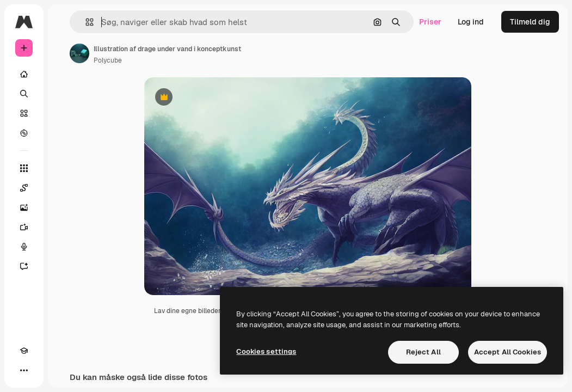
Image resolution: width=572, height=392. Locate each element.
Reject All (423, 352)
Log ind (471, 22)
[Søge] (24, 94)
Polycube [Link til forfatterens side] (108, 60)
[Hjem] (24, 74)
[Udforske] (24, 133)
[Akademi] (24, 351)
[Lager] (24, 113)
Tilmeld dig (530, 22)
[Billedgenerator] (24, 207)
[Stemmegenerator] (24, 247)
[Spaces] (24, 188)
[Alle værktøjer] (24, 168)
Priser (430, 22)
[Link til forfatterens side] (79, 53)
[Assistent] (24, 266)
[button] (85, 22)
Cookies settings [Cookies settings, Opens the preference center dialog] (266, 351)
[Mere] (24, 370)
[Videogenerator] (24, 227)
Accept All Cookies (508, 352)
